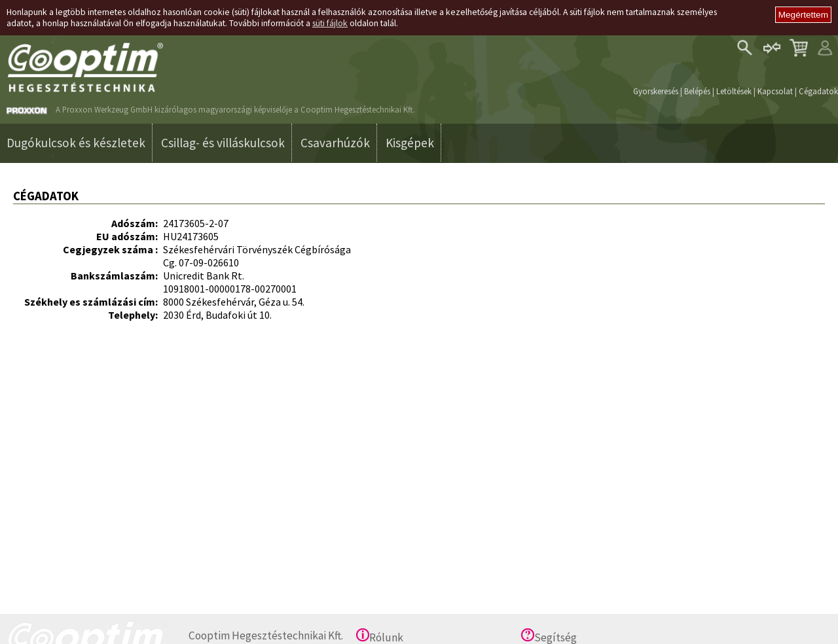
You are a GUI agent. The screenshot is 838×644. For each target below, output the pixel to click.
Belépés (697, 91)
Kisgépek (410, 143)
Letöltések (734, 91)
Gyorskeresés (656, 91)
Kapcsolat (775, 91)
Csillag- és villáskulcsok (223, 143)
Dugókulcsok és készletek (76, 143)
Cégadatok (818, 91)
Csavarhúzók (335, 143)
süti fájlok (330, 23)
